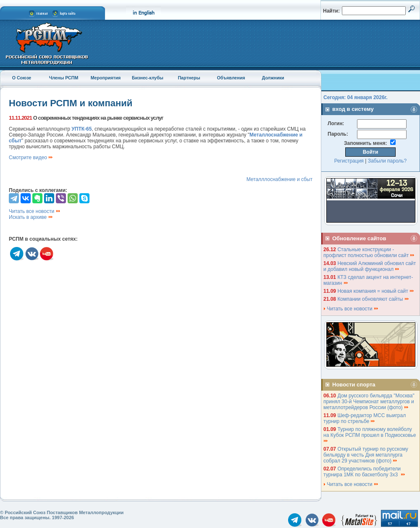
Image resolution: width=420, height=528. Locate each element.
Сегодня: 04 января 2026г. (356, 97)
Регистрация (349, 161)
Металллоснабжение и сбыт (280, 179)
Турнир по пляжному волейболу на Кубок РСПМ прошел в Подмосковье (370, 435)
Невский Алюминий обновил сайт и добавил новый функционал (370, 266)
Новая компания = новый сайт (376, 291)
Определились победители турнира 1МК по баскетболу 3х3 (365, 472)
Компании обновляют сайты (373, 299)
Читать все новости (35, 211)
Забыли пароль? (387, 161)
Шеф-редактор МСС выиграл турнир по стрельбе (365, 418)
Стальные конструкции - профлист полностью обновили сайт (369, 252)
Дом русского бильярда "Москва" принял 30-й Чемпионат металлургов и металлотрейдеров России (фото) (369, 402)
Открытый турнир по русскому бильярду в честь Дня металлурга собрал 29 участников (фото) (366, 455)
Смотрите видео (31, 158)
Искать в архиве (31, 217)
